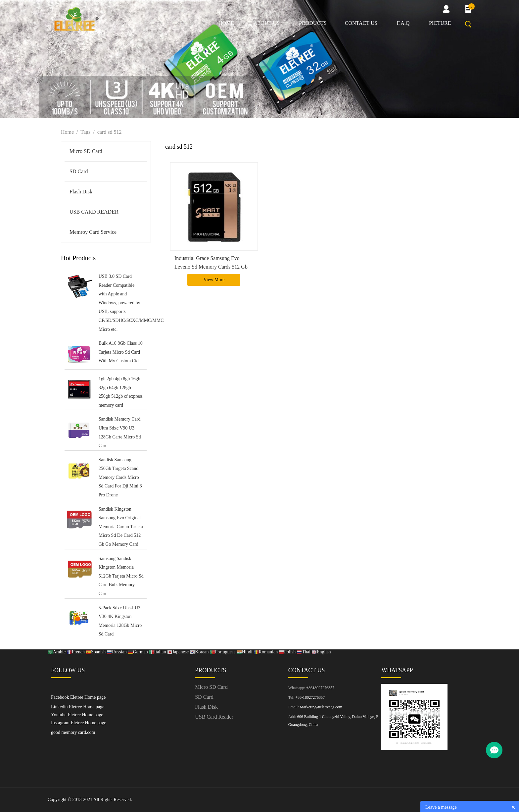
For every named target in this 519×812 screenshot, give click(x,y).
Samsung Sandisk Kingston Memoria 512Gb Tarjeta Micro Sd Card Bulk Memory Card (121, 576)
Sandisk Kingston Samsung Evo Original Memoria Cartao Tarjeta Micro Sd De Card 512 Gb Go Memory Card (121, 527)
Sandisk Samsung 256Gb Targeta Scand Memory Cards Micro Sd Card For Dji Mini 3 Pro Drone (120, 477)
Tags (85, 132)
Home (226, 23)
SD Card (79, 171)
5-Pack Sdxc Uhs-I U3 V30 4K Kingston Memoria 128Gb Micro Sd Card (120, 621)
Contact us (361, 23)
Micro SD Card (86, 151)
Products (313, 23)
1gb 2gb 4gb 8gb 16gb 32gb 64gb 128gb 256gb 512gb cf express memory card (121, 392)
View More (214, 280)
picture (440, 23)
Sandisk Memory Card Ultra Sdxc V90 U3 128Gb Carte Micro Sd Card (120, 432)
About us (266, 23)
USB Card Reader (214, 717)
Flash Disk (81, 192)
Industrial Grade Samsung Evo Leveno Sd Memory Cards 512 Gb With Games (211, 266)
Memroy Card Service (93, 232)
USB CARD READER (94, 212)
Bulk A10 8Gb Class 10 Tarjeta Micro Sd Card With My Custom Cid (121, 352)
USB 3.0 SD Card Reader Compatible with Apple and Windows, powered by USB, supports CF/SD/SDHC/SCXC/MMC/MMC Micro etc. (121, 303)
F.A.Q (403, 23)
